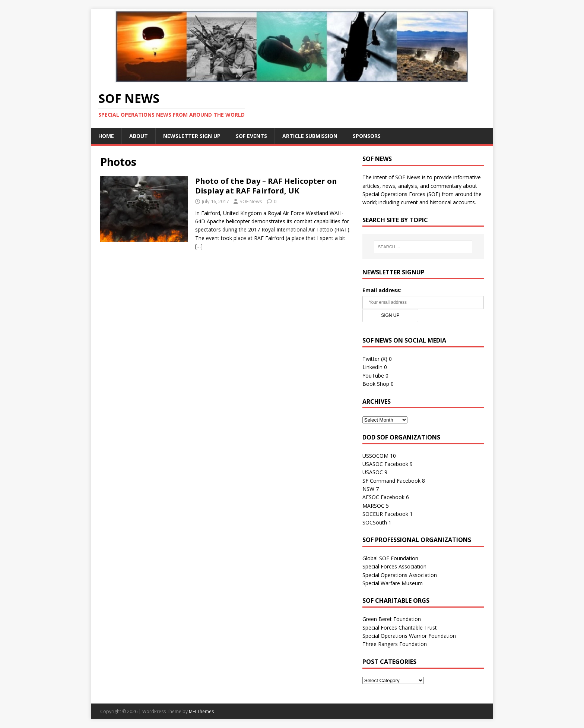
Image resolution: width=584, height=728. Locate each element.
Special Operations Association (400, 575)
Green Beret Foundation (392, 619)
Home (106, 136)
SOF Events (251, 136)
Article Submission (310, 136)
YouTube (373, 376)
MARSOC (373, 506)
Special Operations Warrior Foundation (409, 636)
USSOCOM (375, 456)
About (139, 136)
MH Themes (201, 711)
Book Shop (376, 384)
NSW (368, 489)
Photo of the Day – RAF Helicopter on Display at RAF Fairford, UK (266, 186)
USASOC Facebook (385, 464)
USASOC (373, 472)
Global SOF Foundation (390, 558)
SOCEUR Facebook (385, 514)
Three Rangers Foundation (395, 644)
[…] (199, 246)
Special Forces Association (394, 566)
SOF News (251, 201)
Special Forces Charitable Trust (400, 628)
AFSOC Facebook (383, 497)
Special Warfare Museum (393, 583)
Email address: (382, 290)
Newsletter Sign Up (192, 136)
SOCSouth (375, 522)
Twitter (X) (375, 359)
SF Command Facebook (391, 481)
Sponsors (367, 136)
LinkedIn (372, 367)
